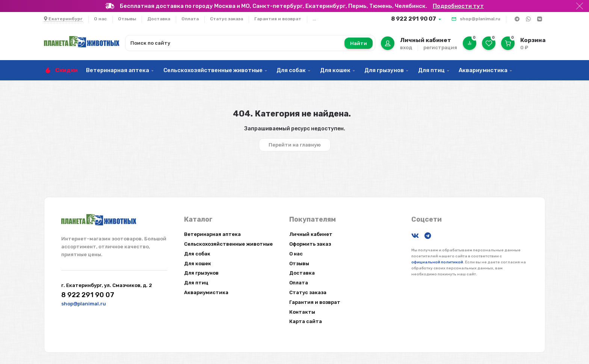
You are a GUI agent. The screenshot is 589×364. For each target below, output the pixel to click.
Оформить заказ (310, 244)
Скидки (66, 70)
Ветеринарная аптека (118, 70)
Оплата (190, 19)
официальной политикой (437, 262)
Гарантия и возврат (278, 19)
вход (406, 48)
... (314, 19)
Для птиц (431, 70)
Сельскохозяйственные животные (213, 70)
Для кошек (335, 70)
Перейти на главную (295, 145)
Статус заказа (227, 19)
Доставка (159, 19)
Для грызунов (384, 70)
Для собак (291, 70)
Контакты (302, 312)
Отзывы (127, 19)
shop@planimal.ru (480, 19)
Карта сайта (306, 321)
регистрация (440, 48)
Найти (359, 43)
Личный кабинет (311, 234)
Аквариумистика (483, 70)
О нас (100, 19)
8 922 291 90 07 (414, 19)
